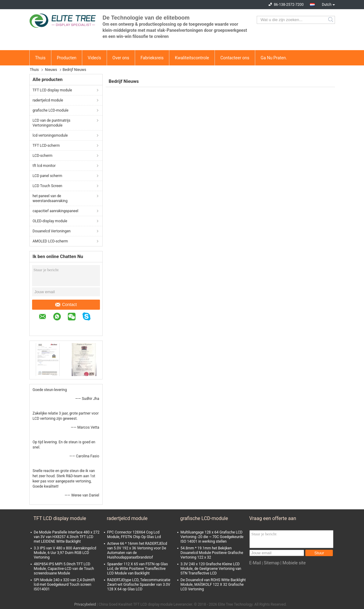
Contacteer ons (235, 58)
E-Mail (255, 563)
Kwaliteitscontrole (192, 58)
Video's (94, 58)
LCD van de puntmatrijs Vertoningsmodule (52, 123)
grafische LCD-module (51, 110)
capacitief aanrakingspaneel (56, 211)
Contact (66, 304)
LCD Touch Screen (48, 186)
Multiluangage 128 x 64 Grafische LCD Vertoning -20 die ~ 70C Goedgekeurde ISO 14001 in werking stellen (212, 537)
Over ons (121, 58)
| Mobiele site (293, 563)
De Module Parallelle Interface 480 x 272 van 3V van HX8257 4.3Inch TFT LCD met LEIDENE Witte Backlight (67, 537)
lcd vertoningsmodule (50, 135)
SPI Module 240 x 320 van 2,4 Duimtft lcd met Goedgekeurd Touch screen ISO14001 (64, 585)
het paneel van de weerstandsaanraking (50, 198)
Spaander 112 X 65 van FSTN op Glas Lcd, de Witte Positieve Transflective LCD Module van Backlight (138, 569)
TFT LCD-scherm (46, 146)
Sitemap (272, 563)
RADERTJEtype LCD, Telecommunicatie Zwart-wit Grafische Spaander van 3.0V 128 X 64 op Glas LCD (139, 585)
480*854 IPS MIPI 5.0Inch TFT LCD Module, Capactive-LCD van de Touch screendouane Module (64, 569)
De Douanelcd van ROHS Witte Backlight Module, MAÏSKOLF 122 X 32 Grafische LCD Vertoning (213, 585)
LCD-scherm (43, 156)
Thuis (40, 58)
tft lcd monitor (44, 166)
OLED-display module (50, 221)
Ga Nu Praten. (274, 58)
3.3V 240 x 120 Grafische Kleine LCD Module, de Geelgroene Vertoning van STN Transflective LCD (211, 569)
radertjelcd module (48, 100)
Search (331, 20)
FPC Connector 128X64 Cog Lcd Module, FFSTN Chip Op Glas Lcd (134, 535)
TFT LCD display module (52, 90)
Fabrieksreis (152, 58)
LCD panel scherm (48, 176)
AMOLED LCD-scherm (50, 241)
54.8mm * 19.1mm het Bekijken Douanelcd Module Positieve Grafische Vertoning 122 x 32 (212, 553)
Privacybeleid (85, 604)
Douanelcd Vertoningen (52, 231)
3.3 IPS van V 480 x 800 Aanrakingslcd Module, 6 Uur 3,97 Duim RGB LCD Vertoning (65, 553)
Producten (67, 58)
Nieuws (51, 70)
